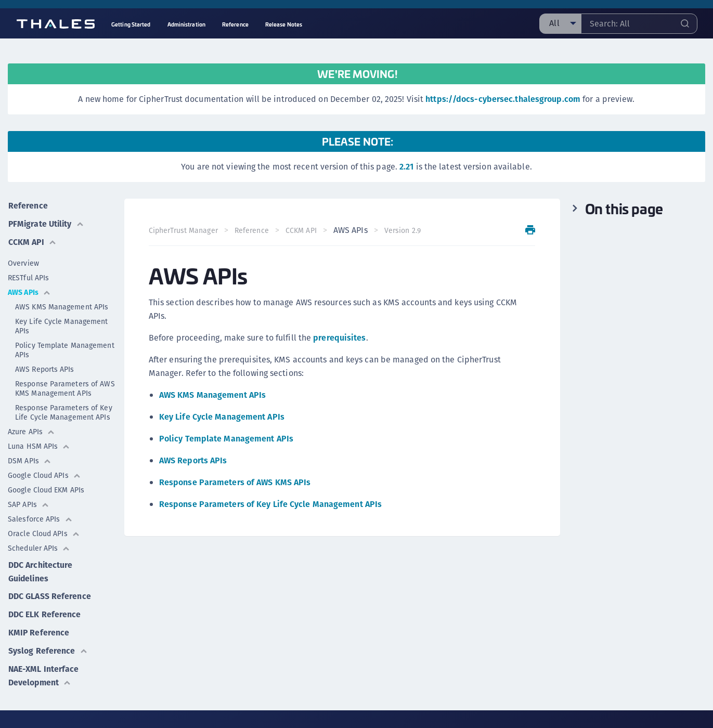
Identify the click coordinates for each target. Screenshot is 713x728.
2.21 (406, 167)
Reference (28, 205)
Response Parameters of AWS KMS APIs (236, 482)
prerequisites (340, 338)
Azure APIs (31, 430)
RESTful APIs (28, 276)
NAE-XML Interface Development (44, 672)
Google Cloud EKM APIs (46, 488)
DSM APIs (30, 459)
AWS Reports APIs (45, 368)
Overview (23, 262)
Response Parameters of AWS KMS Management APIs (65, 387)
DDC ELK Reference (44, 612)
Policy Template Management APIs (65, 348)
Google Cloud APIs (44, 474)
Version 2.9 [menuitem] (403, 230)
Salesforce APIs (40, 517)
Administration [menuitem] (186, 24)
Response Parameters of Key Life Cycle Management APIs (64, 411)
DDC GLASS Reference (49, 594)
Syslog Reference (48, 647)
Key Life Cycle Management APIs (62, 324)
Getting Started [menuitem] (131, 24)
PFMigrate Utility (47, 223)
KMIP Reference (38, 629)
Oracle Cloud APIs (44, 532)
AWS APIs (29, 291)
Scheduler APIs (39, 547)
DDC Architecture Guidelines (40, 570)
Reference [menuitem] (235, 24)
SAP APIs (29, 503)
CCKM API (32, 240)
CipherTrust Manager (184, 230)
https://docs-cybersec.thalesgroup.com (503, 99)
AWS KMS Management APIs (62, 305)
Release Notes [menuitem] (284, 24)
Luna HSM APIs (39, 445)
